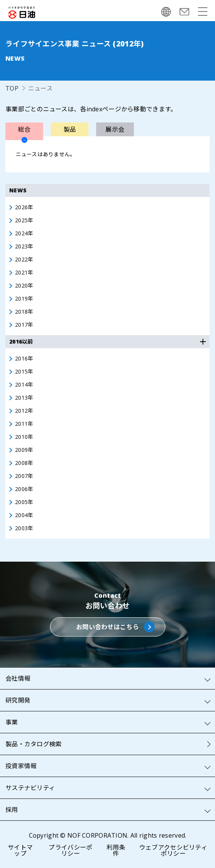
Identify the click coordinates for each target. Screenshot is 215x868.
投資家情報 (21, 766)
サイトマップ (20, 850)
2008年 (24, 463)
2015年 (24, 372)
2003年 (24, 528)
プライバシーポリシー (70, 850)
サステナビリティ (30, 788)
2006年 (24, 489)
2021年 (24, 273)
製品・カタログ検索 (34, 744)
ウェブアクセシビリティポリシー (173, 850)
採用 (12, 810)
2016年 (24, 359)
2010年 (24, 437)
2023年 (24, 246)
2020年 (24, 286)
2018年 (24, 312)
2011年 (24, 424)
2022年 (24, 260)
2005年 (24, 502)
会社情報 (18, 678)
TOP (12, 88)
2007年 (24, 476)
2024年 (24, 233)
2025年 (24, 220)
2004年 (24, 515)
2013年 (24, 398)
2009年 (24, 450)
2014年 (24, 385)
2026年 (24, 207)
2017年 (24, 325)
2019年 (24, 299)
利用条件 (116, 850)
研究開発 (18, 700)
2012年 (24, 411)
